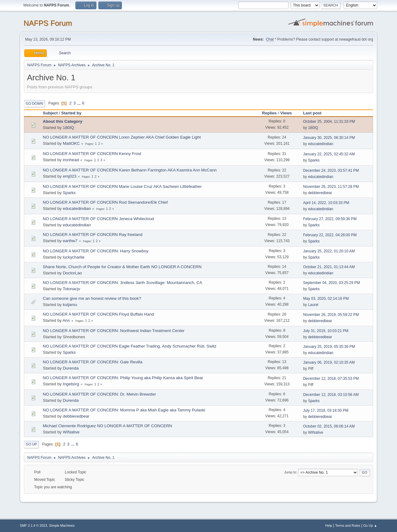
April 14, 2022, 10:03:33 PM (326, 203)
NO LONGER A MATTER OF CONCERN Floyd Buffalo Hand (98, 314)
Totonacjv (71, 289)
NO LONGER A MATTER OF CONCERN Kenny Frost (92, 154)
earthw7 (70, 241)
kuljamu (70, 305)
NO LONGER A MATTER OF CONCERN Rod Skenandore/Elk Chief (105, 202)
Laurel (313, 305)
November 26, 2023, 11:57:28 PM (331, 187)
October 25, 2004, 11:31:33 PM (329, 122)
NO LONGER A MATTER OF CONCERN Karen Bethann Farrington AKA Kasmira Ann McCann (130, 170)
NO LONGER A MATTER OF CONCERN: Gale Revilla (93, 362)
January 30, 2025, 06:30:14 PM (329, 138)
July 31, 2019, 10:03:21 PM (326, 331)
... (80, 103)
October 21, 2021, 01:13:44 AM (329, 267)
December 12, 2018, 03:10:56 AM (331, 395)
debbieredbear (320, 193)
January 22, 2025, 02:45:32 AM (329, 154)
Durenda (71, 368)
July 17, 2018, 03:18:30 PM (326, 410)
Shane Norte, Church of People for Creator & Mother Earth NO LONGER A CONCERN (122, 267)
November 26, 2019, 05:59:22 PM (331, 315)
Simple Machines (62, 525)
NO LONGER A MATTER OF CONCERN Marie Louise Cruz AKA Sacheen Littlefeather (122, 186)
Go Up (31, 444)
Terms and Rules (348, 525)
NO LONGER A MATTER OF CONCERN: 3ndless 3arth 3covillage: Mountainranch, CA (123, 283)
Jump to (290, 472)
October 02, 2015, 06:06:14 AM (329, 426)
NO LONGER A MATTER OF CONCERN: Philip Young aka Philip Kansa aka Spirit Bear (123, 378)
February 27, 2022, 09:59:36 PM (330, 219)
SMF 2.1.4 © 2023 (33, 525)
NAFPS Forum (48, 23)
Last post (315, 113)
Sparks (314, 160)
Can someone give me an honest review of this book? (92, 298)
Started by (71, 113)
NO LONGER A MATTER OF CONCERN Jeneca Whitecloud (98, 219)
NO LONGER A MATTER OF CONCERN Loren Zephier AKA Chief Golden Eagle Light (122, 137)
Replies (269, 113)
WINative (71, 432)
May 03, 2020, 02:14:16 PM (326, 299)
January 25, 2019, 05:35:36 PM (329, 347)
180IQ (68, 128)
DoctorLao (72, 273)
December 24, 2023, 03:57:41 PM (331, 171)
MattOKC (71, 143)
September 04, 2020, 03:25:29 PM (331, 283)
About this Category (62, 121)
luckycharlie (74, 257)
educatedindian (321, 144)
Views (286, 113)
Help (329, 525)
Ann (66, 320)
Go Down (34, 104)
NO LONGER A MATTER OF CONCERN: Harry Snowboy (96, 251)
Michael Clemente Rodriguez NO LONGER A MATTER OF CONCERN (107, 426)
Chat (270, 39)
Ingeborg (71, 384)
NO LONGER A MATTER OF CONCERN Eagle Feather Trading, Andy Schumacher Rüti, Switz (130, 346)
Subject (50, 113)
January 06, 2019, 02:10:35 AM (329, 362)
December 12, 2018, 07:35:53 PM (331, 379)
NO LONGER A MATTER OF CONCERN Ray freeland (93, 235)
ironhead (71, 160)
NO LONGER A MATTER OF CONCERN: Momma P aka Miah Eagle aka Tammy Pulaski (124, 410)
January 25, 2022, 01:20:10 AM (329, 251)
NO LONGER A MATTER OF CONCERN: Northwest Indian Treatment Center (114, 331)
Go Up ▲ (370, 525)
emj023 (69, 176)
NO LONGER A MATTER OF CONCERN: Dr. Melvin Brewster (99, 394)
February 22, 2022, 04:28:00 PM (330, 235)
